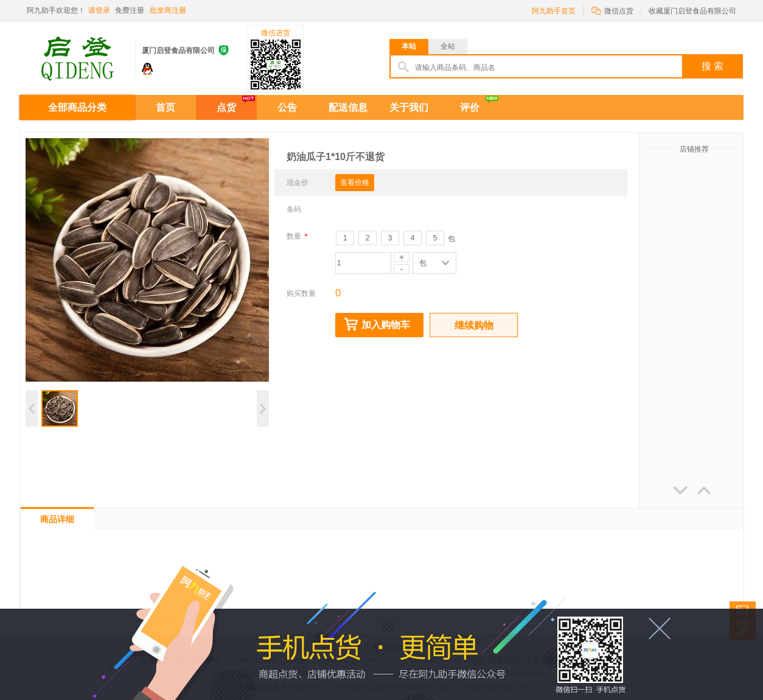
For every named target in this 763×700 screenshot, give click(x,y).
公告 (287, 107)
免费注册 (130, 10)
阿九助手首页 (554, 11)
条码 (294, 209)
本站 (409, 46)
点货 (226, 107)
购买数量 (301, 293)
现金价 (298, 183)
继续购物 (474, 325)
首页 (165, 107)
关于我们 (409, 107)
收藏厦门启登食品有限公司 (692, 11)
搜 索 (712, 66)
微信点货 (612, 10)
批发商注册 (168, 10)
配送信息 (348, 107)
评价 (470, 107)
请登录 (99, 10)
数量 (297, 236)
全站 (448, 46)
